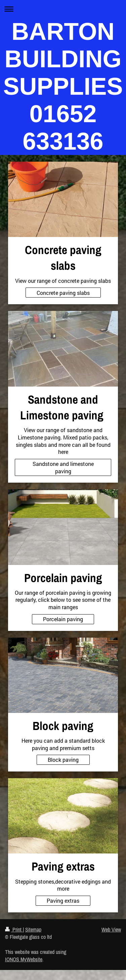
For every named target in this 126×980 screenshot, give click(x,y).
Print (14, 929)
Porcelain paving (63, 619)
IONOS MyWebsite (24, 959)
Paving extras (63, 901)
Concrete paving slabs (63, 293)
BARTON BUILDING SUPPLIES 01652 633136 (63, 86)
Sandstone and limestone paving (63, 467)
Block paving (63, 760)
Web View (111, 929)
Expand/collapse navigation (63, 9)
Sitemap (33, 929)
